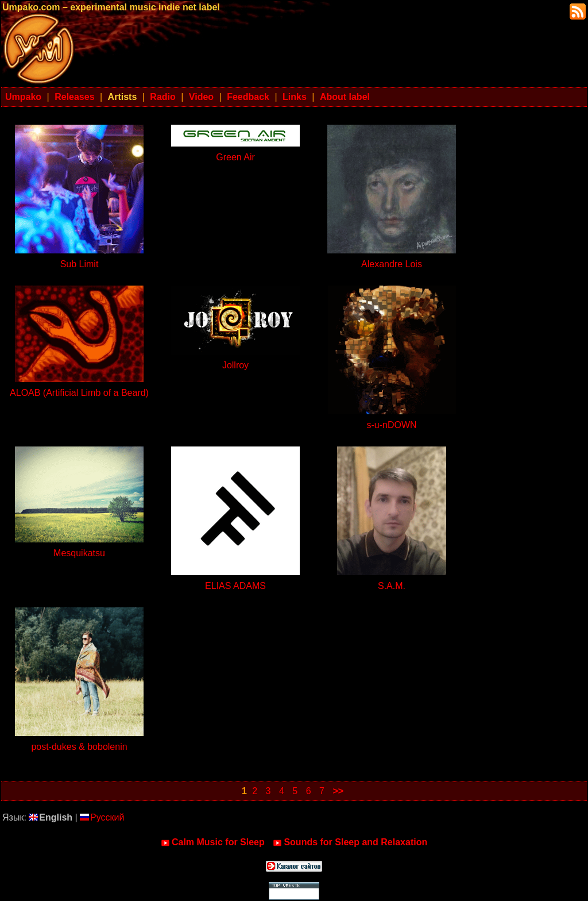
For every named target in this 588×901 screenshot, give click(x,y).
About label (345, 97)
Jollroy (235, 365)
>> (338, 791)
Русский (102, 817)
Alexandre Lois (392, 264)
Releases (74, 97)
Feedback (248, 97)
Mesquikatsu (79, 553)
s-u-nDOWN (391, 425)
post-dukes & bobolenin (79, 747)
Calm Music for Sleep (213, 842)
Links (295, 97)
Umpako (23, 97)
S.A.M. (392, 586)
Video (201, 97)
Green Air (235, 157)
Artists (123, 97)
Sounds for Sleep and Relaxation (350, 842)
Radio (163, 97)
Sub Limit (80, 264)
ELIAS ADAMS (235, 586)
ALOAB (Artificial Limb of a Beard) (79, 393)
